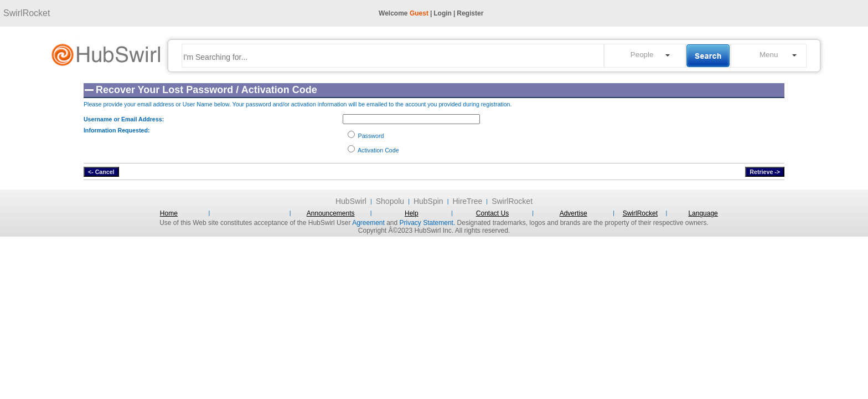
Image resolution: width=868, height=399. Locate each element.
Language (703, 213)
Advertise (573, 213)
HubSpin (428, 201)
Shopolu (390, 201)
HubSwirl (351, 201)
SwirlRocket (27, 13)
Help (412, 213)
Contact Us (492, 213)
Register (470, 13)
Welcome (404, 13)
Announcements (331, 213)
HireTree (467, 201)
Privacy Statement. (428, 223)
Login (443, 13)
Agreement (368, 223)
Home (169, 213)
